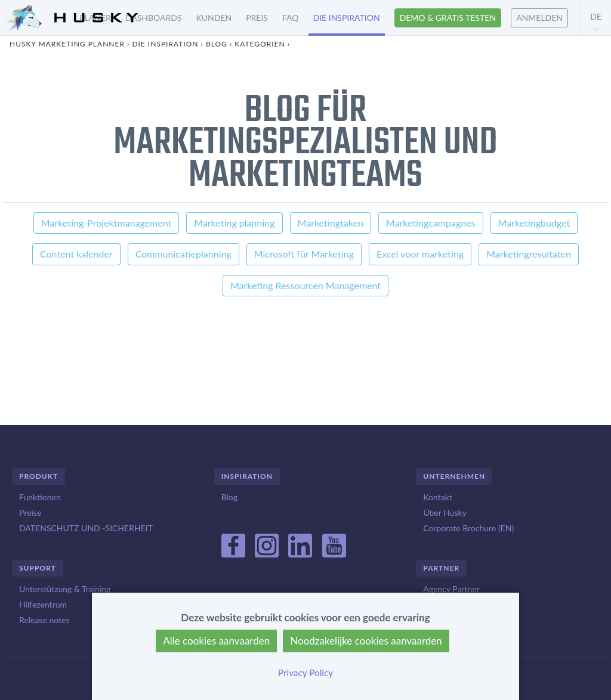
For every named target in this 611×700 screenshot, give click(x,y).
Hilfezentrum (43, 604)
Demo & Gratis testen (448, 18)
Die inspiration (347, 18)
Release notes (44, 620)
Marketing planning (234, 223)
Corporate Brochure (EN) (468, 528)
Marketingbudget (534, 223)
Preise (30, 512)
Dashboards (154, 18)
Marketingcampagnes (431, 223)
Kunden (214, 18)
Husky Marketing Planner (67, 44)
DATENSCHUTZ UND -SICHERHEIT (86, 528)
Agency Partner (451, 589)
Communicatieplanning (183, 254)
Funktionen (40, 497)
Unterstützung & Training (65, 589)
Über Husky (445, 512)
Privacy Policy (305, 673)
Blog (217, 44)
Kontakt (438, 497)
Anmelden (539, 18)
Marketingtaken (331, 223)
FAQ (291, 18)
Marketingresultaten (529, 254)
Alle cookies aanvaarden (216, 641)
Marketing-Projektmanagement (106, 223)
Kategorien (260, 44)
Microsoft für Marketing (304, 254)
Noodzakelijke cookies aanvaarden (366, 641)
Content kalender (76, 254)
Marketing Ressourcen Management (305, 285)
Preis (257, 18)
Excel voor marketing (420, 254)
